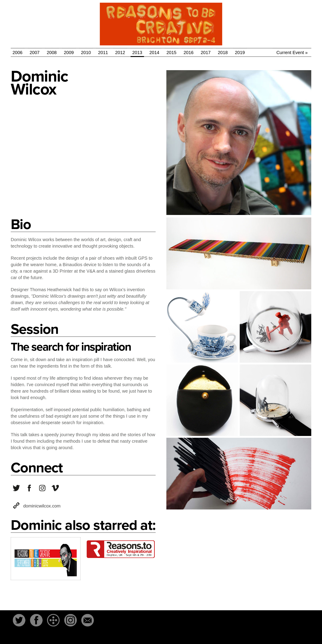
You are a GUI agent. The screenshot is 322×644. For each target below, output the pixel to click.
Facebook (36, 620)
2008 (52, 53)
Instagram (70, 620)
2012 (120, 53)
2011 (103, 53)
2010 (86, 53)
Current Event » (292, 53)
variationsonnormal (29, 488)
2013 (137, 53)
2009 (69, 53)
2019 (240, 53)
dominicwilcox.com (42, 506)
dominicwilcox (16, 488)
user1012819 (55, 488)
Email (88, 620)
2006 (18, 53)
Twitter (19, 620)
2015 (172, 53)
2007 (35, 53)
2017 (206, 53)
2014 (154, 53)
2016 (189, 53)
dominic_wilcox (42, 488)
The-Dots (53, 620)
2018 (223, 53)
